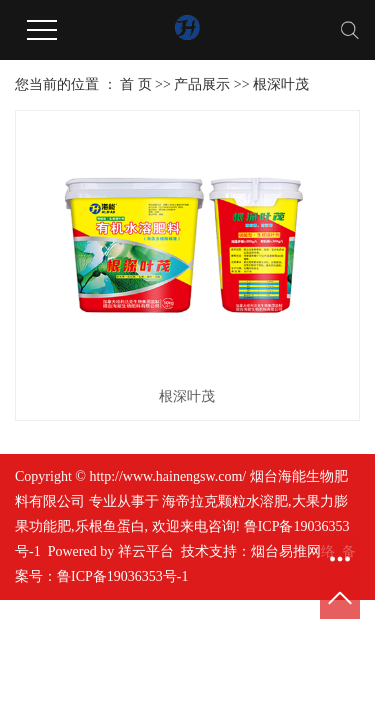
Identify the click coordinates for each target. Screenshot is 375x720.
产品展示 (202, 84)
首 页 (136, 84)
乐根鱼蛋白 (110, 526)
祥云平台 (146, 551)
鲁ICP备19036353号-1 (122, 576)
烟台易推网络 (293, 551)
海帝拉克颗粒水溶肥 (225, 501)
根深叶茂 (281, 84)
